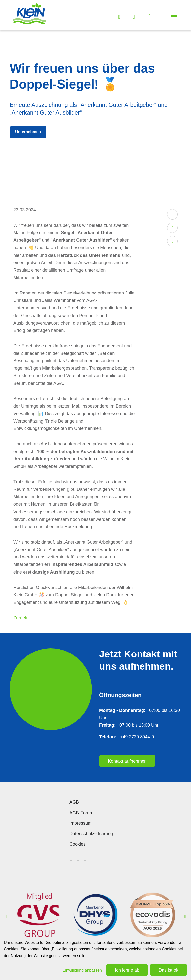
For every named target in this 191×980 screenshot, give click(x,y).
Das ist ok (168, 970)
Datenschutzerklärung (91, 834)
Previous (6, 916)
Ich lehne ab (127, 970)
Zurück (20, 618)
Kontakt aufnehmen (127, 761)
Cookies (77, 844)
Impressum (80, 823)
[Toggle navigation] (175, 16)
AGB (74, 802)
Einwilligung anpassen (82, 970)
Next (185, 916)
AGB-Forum (81, 813)
